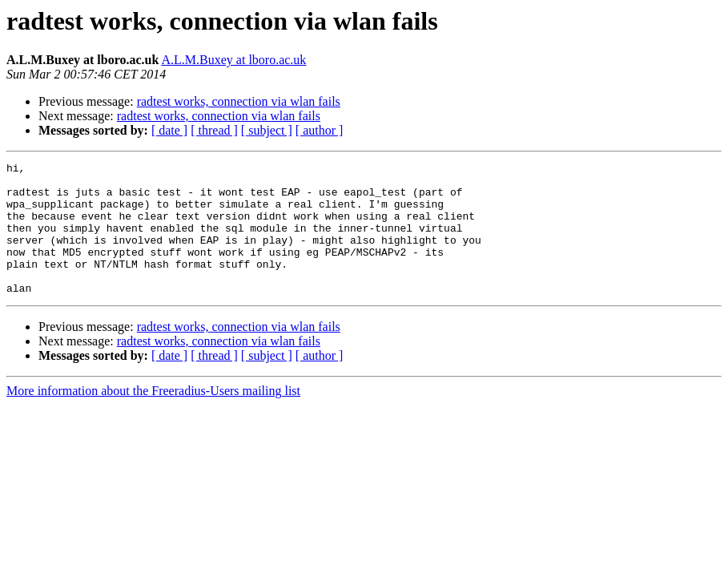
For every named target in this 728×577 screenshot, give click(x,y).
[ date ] (169, 130)
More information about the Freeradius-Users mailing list (153, 417)
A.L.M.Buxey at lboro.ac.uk (234, 60)
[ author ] (320, 130)
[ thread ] (214, 130)
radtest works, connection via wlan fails (239, 101)
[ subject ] (267, 130)
